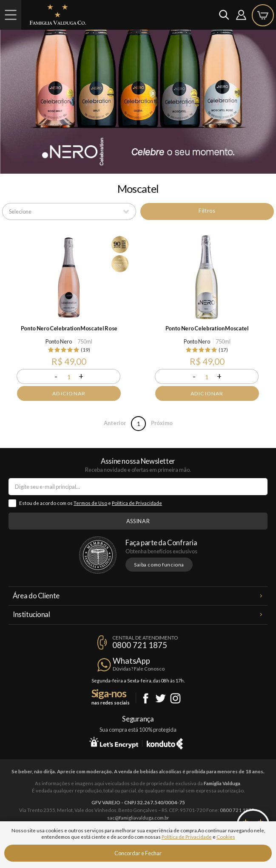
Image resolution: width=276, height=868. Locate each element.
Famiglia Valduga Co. (58, 14)
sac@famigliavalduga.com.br (138, 818)
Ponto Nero (59, 341)
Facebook (146, 698)
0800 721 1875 (140, 645)
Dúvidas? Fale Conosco (139, 669)
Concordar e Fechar (138, 853)
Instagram (175, 698)
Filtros (207, 211)
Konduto (165, 742)
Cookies (226, 837)
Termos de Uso (90, 503)
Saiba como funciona (159, 565)
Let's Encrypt (114, 742)
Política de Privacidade (137, 503)
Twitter (161, 698)
